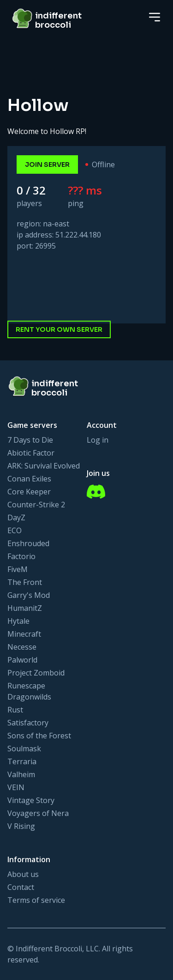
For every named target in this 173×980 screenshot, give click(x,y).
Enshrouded (28, 543)
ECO (15, 530)
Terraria (22, 761)
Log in (98, 440)
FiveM (18, 569)
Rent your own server (59, 329)
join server (47, 164)
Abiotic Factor (31, 453)
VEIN (16, 787)
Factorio (21, 556)
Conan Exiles (29, 479)
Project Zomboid (36, 673)
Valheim (21, 774)
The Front (25, 582)
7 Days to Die (30, 440)
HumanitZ (25, 608)
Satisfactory (28, 723)
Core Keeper (29, 492)
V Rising (21, 826)
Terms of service (36, 900)
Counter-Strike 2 (36, 505)
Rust (15, 710)
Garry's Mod (29, 595)
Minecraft (24, 634)
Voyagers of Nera (38, 813)
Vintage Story (31, 800)
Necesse (22, 647)
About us (23, 874)
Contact (21, 887)
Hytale (18, 621)
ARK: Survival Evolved (44, 466)
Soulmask (24, 749)
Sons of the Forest (39, 736)
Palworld (22, 660)
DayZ (16, 517)
